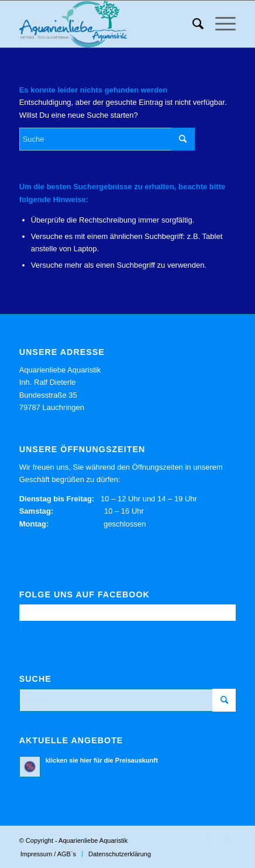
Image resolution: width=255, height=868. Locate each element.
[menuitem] (192, 24)
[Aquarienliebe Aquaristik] (106, 24)
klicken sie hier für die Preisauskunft (102, 760)
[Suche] (192, 24)
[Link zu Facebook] (209, 840)
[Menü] (220, 24)
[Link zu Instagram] (227, 840)
